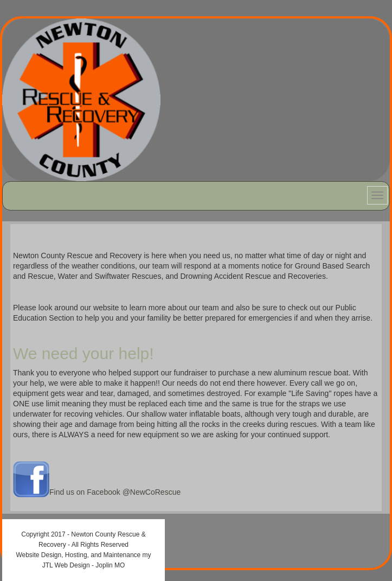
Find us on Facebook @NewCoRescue (115, 492)
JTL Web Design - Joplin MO (84, 565)
